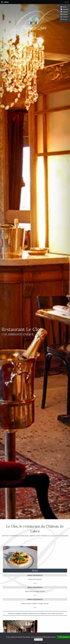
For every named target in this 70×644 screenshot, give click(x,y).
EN (68, 2)
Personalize (38, 640)
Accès (64, 19)
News (64, 7)
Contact (64, 17)
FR (65, 2)
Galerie (64, 12)
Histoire (64, 9)
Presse (64, 14)
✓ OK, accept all (63, 637)
